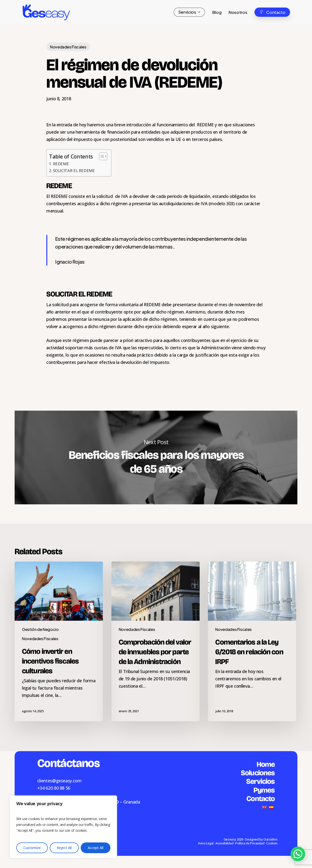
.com (77, 781)
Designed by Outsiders (261, 839)
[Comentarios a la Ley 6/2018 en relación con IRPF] (252, 641)
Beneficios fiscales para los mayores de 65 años (156, 457)
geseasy (64, 781)
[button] (298, 854)
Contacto (261, 799)
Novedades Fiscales (68, 47)
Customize (32, 848)
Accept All (96, 848)
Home (266, 764)
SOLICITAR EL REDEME (74, 171)
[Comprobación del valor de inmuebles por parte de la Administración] (156, 641)
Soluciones (258, 773)
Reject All (64, 848)
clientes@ (47, 781)
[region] (63, 827)
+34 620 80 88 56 (54, 788)
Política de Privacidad (250, 843)
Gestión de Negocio (40, 629)
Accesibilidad (224, 843)
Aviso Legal (206, 843)
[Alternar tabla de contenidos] (101, 156)
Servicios (260, 781)
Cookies (272, 843)
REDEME (61, 164)
